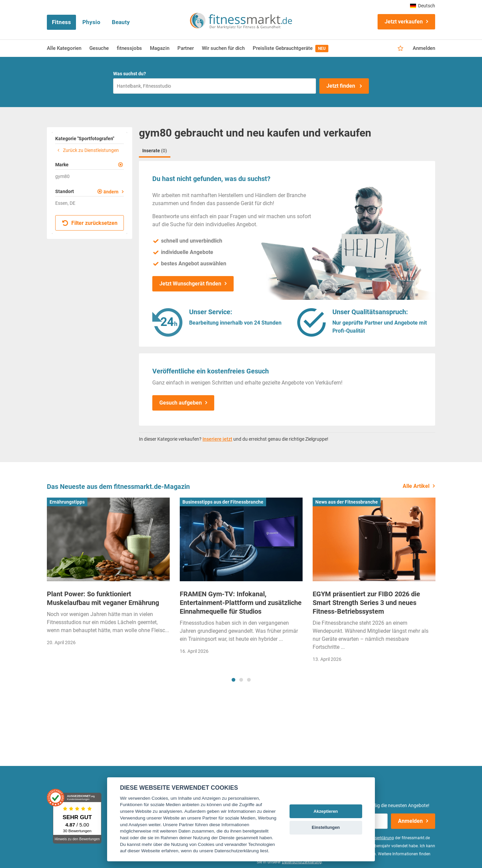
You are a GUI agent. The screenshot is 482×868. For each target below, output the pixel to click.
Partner (186, 48)
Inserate (155, 151)
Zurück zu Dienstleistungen (87, 150)
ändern (111, 192)
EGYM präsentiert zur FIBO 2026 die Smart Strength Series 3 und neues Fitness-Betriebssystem (366, 603)
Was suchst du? (130, 74)
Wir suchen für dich (223, 48)
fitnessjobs (129, 48)
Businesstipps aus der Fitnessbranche (223, 502)
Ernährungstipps (67, 502)
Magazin (160, 48)
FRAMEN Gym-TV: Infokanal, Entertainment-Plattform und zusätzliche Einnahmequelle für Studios (241, 603)
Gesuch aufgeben (181, 403)
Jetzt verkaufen (404, 22)
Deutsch (423, 6)
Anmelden (424, 48)
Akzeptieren (326, 811)
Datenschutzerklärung (302, 862)
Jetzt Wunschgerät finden (190, 284)
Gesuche (99, 48)
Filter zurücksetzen (90, 223)
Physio (91, 22)
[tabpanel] (108, 574)
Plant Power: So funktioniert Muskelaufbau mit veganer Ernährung (103, 598)
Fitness (61, 22)
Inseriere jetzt (217, 439)
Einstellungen (326, 827)
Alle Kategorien (64, 48)
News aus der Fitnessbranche (347, 502)
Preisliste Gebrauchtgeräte (291, 49)
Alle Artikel (416, 486)
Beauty (121, 22)
